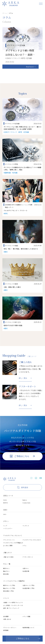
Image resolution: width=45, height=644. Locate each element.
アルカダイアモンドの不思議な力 (13, 543)
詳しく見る (23, 378)
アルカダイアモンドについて (12, 535)
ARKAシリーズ (8, 496)
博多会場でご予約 (8, 591)
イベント (6, 598)
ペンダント (26, 526)
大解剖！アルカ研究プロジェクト (13, 602)
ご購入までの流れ (8, 557)
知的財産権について (28, 627)
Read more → (31, 67)
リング (5, 526)
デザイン (6, 521)
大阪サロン (26, 568)
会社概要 (6, 616)
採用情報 (6, 630)
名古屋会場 (26, 571)
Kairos (25, 500)
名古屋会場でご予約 (28, 588)
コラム (24, 545)
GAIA (5, 500)
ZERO (5, 510)
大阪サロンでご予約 (28, 585)
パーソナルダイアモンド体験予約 (14, 581)
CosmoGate (26, 503)
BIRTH (5, 503)
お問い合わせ (7, 619)
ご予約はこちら (23, 639)
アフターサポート (28, 557)
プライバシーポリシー (10, 627)
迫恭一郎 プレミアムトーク (11, 608)
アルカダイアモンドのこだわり (32, 540)
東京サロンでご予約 (9, 585)
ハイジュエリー (8, 528)
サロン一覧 (7, 564)
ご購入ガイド (7, 553)
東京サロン (6, 568)
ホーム (5, 13)
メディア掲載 (26, 616)
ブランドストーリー (9, 540)
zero (5, 514)
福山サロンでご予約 (9, 588)
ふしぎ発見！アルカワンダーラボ (13, 605)
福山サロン (6, 571)
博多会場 (6, 574)
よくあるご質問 (8, 545)
